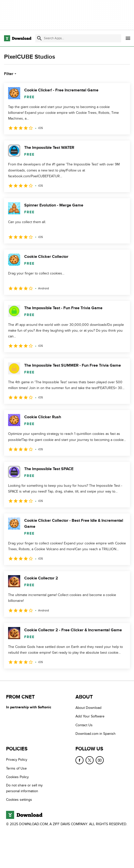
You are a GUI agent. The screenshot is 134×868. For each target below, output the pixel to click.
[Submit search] (39, 38)
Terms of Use (16, 768)
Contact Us (84, 725)
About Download (88, 708)
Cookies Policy (17, 777)
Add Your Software (90, 716)
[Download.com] (18, 38)
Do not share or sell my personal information (24, 788)
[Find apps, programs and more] (78, 38)
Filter (11, 74)
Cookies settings (19, 800)
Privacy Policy (17, 760)
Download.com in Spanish (96, 734)
